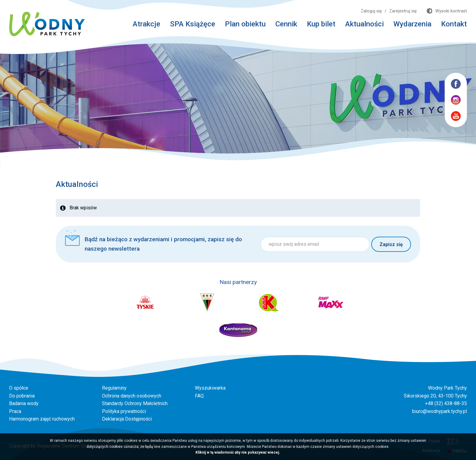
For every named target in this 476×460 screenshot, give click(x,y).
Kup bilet (321, 24)
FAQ (199, 396)
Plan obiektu (245, 24)
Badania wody (24, 403)
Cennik (286, 24)
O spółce (19, 388)
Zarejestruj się (403, 11)
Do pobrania (22, 396)
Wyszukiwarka (210, 388)
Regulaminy (114, 388)
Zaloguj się (371, 11)
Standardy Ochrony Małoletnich (135, 403)
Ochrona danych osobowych (132, 396)
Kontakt (454, 24)
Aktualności (364, 24)
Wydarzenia (412, 24)
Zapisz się (391, 244)
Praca (15, 411)
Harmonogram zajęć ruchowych (42, 419)
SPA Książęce (193, 24)
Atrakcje (146, 24)
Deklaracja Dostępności (127, 419)
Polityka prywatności (124, 411)
